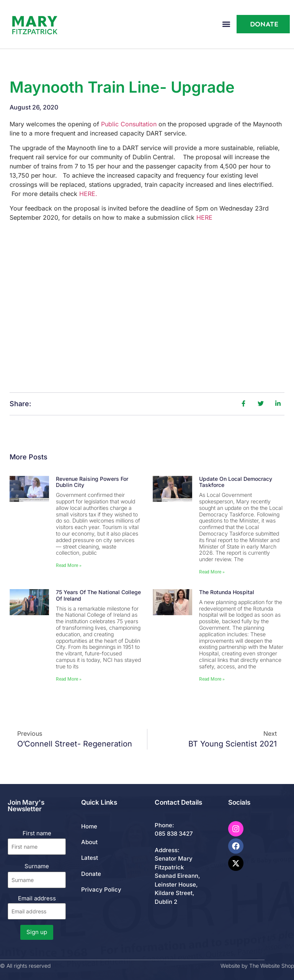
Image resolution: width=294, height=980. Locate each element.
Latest (90, 858)
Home (89, 826)
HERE (204, 217)
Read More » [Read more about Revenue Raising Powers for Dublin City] (69, 565)
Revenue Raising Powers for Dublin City (92, 482)
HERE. (88, 194)
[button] (226, 24)
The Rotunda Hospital (227, 592)
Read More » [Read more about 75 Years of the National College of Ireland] (69, 679)
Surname (37, 866)
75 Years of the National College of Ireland (98, 595)
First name (37, 833)
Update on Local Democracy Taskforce (236, 482)
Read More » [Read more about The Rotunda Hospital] (212, 679)
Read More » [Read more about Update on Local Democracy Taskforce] (212, 572)
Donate (91, 874)
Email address (37, 907)
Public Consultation (129, 124)
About (89, 842)
